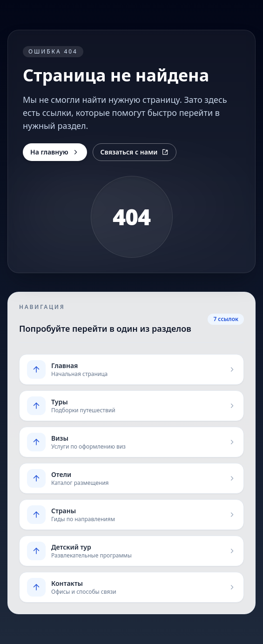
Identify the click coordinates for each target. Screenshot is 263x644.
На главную (55, 152)
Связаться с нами (135, 152)
